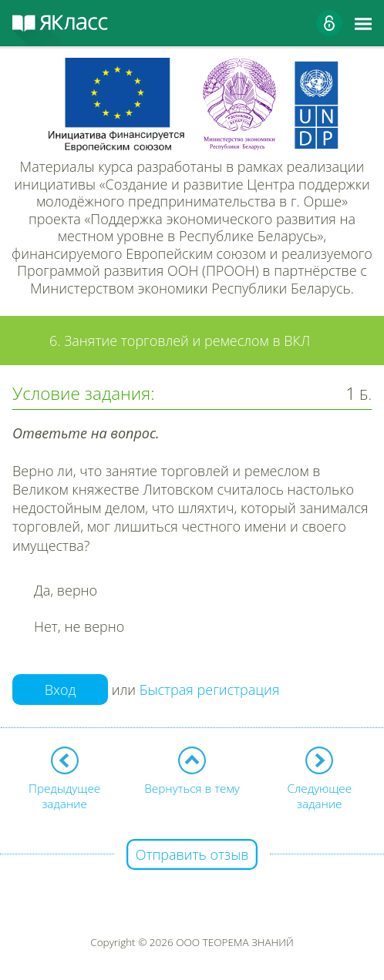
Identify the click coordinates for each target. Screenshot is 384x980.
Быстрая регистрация (210, 690)
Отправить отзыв (192, 854)
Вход (61, 690)
